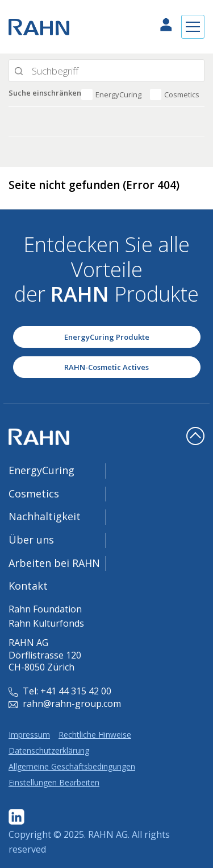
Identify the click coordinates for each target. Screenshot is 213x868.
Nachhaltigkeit (45, 516)
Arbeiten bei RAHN (54, 563)
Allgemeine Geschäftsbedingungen (72, 766)
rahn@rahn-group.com (65, 704)
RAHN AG (108, 834)
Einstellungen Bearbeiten (54, 782)
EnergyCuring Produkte (107, 337)
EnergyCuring (118, 94)
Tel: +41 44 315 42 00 (60, 691)
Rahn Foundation (45, 609)
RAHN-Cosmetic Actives (106, 367)
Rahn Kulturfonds (46, 623)
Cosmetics (182, 94)
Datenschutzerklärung (49, 750)
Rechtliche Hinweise (95, 735)
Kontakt (28, 586)
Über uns (31, 540)
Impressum (29, 735)
